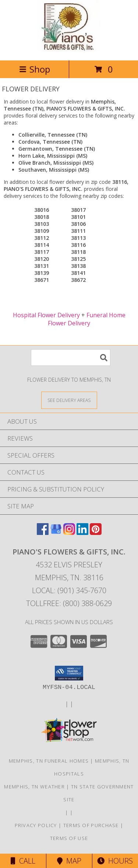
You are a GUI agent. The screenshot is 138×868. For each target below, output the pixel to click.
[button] (69, 673)
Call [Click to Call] (23, 861)
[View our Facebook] (43, 533)
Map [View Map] (69, 861)
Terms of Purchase (91, 825)
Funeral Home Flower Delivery (87, 319)
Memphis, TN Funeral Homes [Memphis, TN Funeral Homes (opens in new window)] (49, 761)
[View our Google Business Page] (56, 533)
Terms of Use (69, 838)
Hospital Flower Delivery (46, 315)
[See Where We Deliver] (69, 400)
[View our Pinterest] (96, 533)
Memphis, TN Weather (34, 787)
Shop (35, 69)
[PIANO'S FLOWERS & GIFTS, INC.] (69, 50)
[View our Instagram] (69, 533)
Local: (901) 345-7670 (69, 590)
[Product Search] (71, 358)
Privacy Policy (36, 825)
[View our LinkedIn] (82, 533)
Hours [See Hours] (115, 861)
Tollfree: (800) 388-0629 (69, 603)
